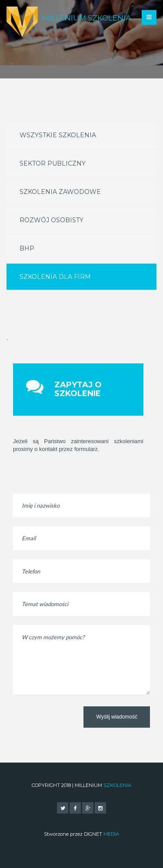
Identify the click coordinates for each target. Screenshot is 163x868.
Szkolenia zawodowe (60, 192)
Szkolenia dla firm (55, 277)
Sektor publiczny (53, 163)
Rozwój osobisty (52, 220)
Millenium (86, 18)
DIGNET (101, 834)
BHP (27, 248)
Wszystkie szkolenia (58, 135)
